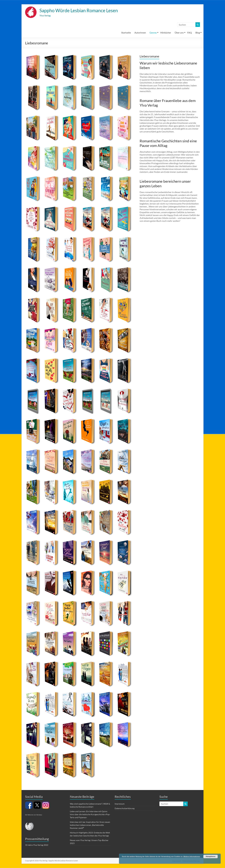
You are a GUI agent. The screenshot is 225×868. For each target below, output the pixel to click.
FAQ (190, 33)
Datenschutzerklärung (125, 809)
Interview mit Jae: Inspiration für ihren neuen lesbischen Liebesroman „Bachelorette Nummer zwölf (90, 825)
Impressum (120, 804)
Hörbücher (166, 33)
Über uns (179, 33)
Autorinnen (140, 33)
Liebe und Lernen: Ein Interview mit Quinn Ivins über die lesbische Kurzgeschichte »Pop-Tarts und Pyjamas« (90, 815)
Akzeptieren (211, 857)
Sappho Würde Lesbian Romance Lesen (84, 10)
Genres (153, 33)
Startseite (126, 33)
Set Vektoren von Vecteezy (34, 815)
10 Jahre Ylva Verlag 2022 (37, 845)
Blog (198, 33)
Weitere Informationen (192, 857)
